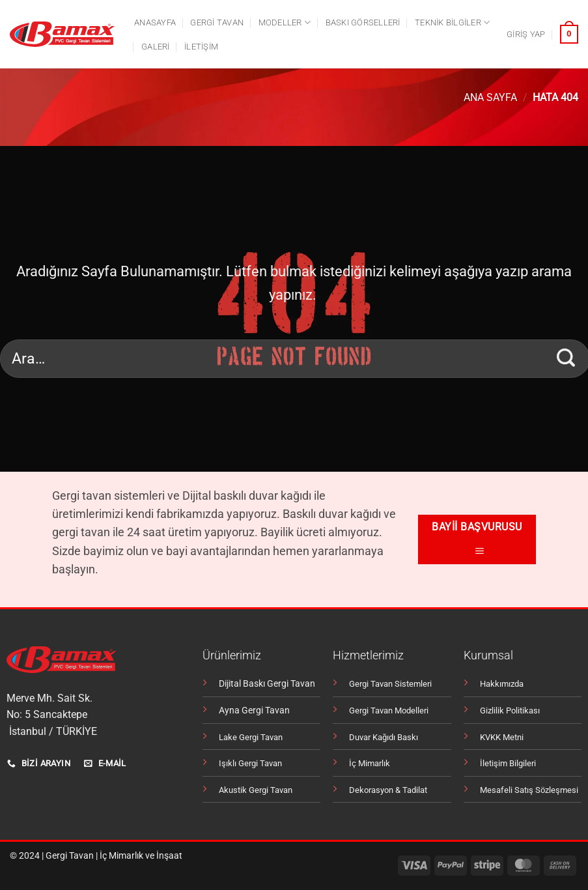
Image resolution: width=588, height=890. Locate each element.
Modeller (285, 22)
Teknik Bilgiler (452, 22)
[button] (526, 35)
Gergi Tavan (70, 856)
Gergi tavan (217, 22)
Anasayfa (155, 22)
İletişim (201, 47)
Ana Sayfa (490, 97)
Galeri (156, 47)
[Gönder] (566, 358)
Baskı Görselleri (363, 22)
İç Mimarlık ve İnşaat (141, 856)
